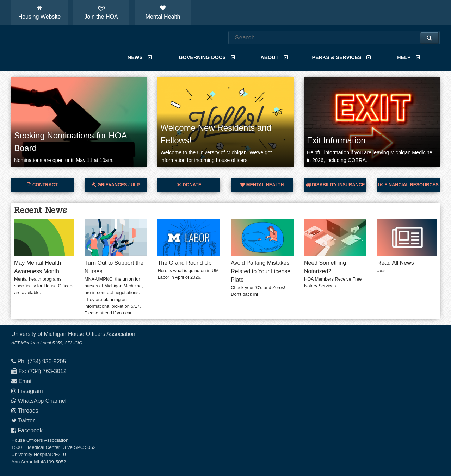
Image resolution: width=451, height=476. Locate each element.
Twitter (26, 421)
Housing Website (40, 12)
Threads (28, 411)
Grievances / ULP (116, 185)
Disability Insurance (335, 185)
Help (409, 57)
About (274, 57)
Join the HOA (101, 12)
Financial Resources (409, 185)
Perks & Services (341, 57)
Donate (189, 185)
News (140, 57)
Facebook (30, 430)
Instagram (30, 391)
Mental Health (163, 12)
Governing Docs (207, 57)
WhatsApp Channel (42, 401)
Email (25, 381)
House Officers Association (52, 49)
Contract (42, 185)
